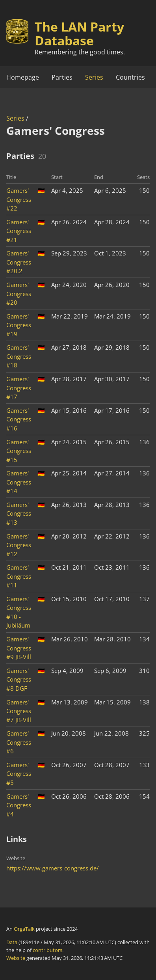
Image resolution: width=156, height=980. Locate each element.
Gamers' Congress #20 (19, 293)
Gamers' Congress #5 (19, 774)
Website (16, 958)
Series (94, 77)
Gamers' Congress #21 (19, 231)
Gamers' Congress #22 (19, 199)
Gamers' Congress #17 (19, 388)
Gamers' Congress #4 (19, 805)
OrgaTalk (24, 929)
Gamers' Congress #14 (19, 482)
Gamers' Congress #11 (19, 576)
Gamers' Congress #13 (19, 513)
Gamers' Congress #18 (19, 356)
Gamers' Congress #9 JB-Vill (19, 648)
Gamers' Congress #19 (19, 325)
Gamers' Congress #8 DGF (19, 679)
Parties (62, 77)
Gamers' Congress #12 (19, 545)
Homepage (23, 77)
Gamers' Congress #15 (19, 451)
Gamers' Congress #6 (19, 742)
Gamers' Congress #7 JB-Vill (19, 711)
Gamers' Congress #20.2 (19, 262)
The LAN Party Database (79, 34)
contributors (47, 950)
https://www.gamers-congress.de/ (53, 868)
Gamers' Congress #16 (19, 419)
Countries (130, 77)
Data (12, 942)
